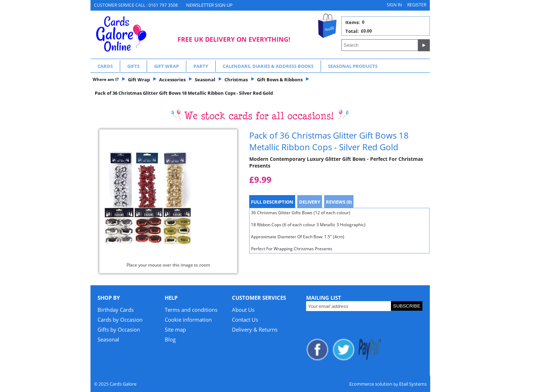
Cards (105, 66)
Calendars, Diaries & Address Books (268, 66)
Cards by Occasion (120, 320)
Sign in (394, 5)
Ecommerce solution (371, 384)
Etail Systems (413, 384)
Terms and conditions (191, 310)
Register (417, 5)
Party (201, 66)
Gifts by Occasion (119, 329)
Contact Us (245, 320)
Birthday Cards (116, 310)
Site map (175, 329)
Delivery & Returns (255, 329)
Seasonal (108, 339)
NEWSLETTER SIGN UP (209, 5)
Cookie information (188, 320)
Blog (170, 339)
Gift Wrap (166, 66)
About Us (243, 310)
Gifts (133, 66)
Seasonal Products (353, 66)
